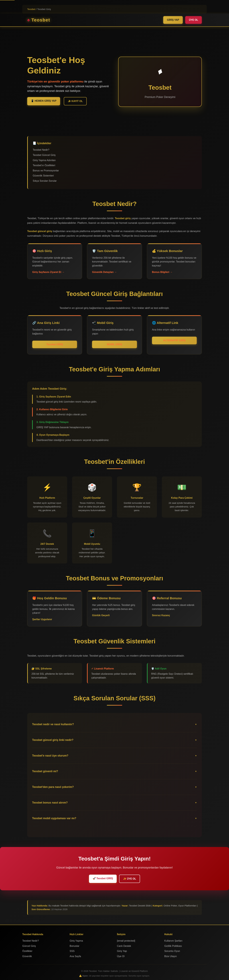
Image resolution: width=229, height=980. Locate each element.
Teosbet (31, 9)
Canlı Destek (124, 946)
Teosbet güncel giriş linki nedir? (53, 740)
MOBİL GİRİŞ (114, 344)
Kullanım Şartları (173, 941)
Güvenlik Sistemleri (43, 176)
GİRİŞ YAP (173, 20)
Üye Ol (121, 956)
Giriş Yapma (76, 941)
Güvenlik (27, 956)
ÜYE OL (193, 20)
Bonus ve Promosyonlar (46, 171)
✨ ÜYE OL (130, 879)
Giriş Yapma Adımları (44, 160)
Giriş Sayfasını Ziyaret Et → (48, 272)
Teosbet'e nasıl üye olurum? (50, 756)
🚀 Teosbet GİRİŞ (103, 878)
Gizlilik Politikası (173, 946)
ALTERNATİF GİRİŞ (174, 340)
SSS (72, 951)
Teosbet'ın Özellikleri (44, 165)
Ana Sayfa (75, 956)
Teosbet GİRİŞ (55, 344)
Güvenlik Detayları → (104, 272)
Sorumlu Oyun (172, 951)
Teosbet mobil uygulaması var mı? (54, 818)
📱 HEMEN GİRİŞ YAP (44, 101)
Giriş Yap (122, 951)
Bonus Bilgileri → (162, 272)
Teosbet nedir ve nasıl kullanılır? (53, 724)
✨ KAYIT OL (75, 101)
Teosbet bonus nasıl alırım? (50, 803)
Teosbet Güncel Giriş (44, 155)
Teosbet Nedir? (41, 150)
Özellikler (27, 951)
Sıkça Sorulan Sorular (45, 181)
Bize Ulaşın (171, 956)
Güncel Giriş (29, 946)
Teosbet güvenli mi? (45, 771)
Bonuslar (74, 946)
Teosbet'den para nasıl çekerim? (53, 787)
